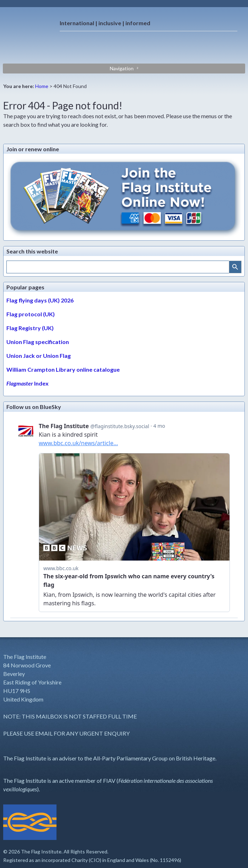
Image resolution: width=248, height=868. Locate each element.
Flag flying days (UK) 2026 (40, 300)
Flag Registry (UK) (30, 328)
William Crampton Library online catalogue (63, 369)
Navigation (122, 68)
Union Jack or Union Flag (39, 356)
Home (42, 86)
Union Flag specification (38, 342)
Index (28, 383)
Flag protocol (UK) (31, 314)
